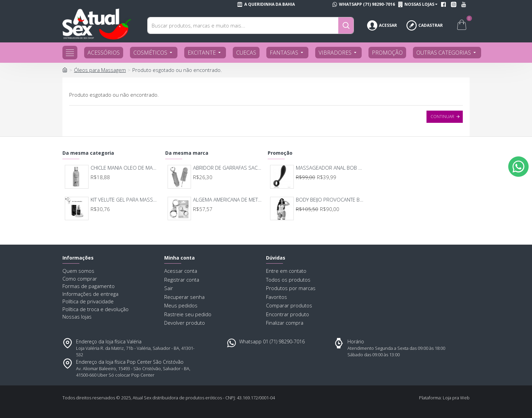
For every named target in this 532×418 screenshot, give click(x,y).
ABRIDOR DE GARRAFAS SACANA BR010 (227, 168)
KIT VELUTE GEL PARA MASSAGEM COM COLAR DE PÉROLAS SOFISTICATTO (125, 200)
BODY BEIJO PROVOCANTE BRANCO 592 (330, 200)
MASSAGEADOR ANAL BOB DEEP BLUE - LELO (330, 168)
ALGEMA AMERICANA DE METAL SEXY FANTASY (227, 200)
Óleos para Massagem (100, 70)
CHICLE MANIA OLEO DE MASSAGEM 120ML (125, 168)
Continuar (442, 117)
